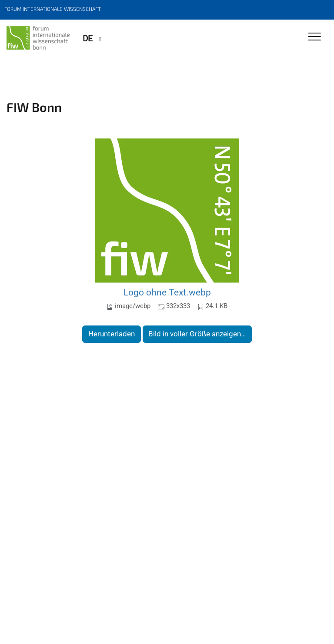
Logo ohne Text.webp (167, 292)
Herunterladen (112, 334)
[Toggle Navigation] (315, 37)
